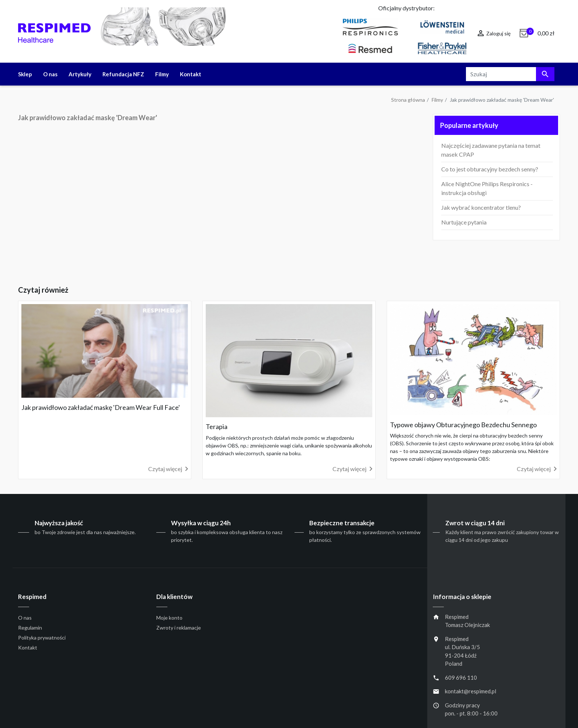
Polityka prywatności (42, 638)
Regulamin (30, 628)
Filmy (162, 74)
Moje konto (169, 618)
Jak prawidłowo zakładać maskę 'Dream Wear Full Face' (101, 407)
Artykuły (80, 74)
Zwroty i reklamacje (179, 628)
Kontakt (191, 74)
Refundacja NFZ (123, 74)
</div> (220, 202)
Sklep (25, 74)
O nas (50, 74)
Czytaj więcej (170, 469)
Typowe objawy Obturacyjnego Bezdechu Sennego (463, 425)
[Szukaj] (510, 74)
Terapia (217, 426)
